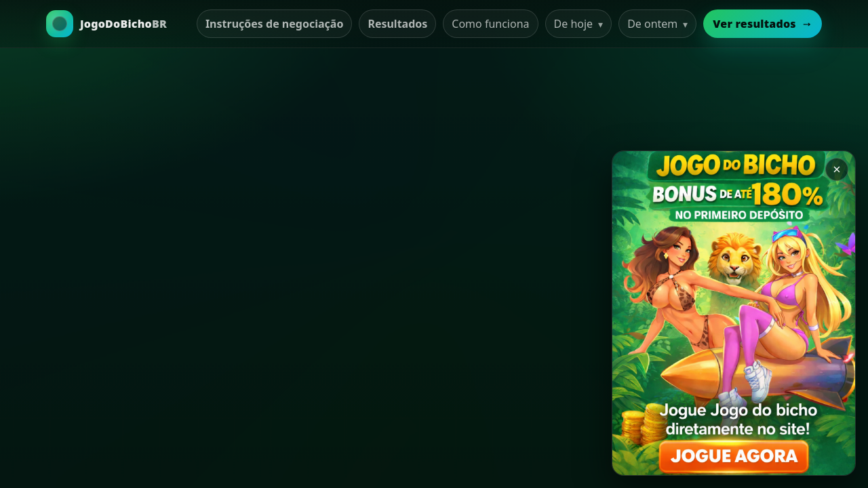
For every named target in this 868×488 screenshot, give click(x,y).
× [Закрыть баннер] (836, 169)
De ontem (657, 24)
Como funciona (490, 24)
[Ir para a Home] (106, 24)
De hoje (579, 24)
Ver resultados (763, 24)
